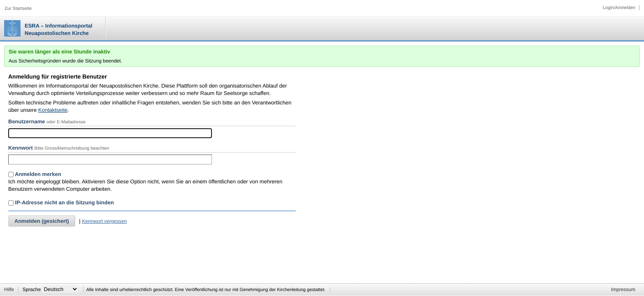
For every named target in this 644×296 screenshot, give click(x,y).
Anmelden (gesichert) (42, 221)
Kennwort (21, 148)
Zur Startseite (18, 9)
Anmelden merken (35, 174)
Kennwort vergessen (105, 221)
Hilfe (9, 289)
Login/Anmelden (619, 8)
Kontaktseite (53, 110)
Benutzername (27, 121)
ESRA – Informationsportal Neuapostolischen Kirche (59, 29)
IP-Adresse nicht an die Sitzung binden (61, 202)
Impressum (623, 289)
